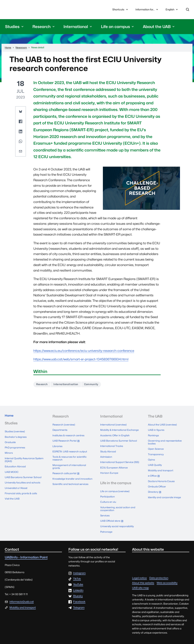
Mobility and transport (161, 468)
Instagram (79, 569)
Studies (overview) (16, 434)
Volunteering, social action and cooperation (119, 507)
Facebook (79, 598)
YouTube (78, 581)
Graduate (11, 444)
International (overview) (114, 426)
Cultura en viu (109, 501)
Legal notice (139, 574)
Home (10, 418)
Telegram (79, 604)
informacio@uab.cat (22, 598)
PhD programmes (15, 449)
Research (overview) (65, 426)
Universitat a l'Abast (17, 486)
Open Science (156, 449)
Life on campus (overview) (116, 491)
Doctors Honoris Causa (162, 478)
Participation (108, 496)
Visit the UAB (13, 496)
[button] (20, 113)
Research (43, 386)
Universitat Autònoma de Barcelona (38, 10)
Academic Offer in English (116, 436)
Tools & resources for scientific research (71, 457)
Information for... (147, 10)
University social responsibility (118, 523)
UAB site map (140, 584)
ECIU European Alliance (115, 468)
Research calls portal (68, 472)
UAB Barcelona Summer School (24, 476)
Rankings (154, 436)
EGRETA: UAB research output (71, 450)
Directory (156, 488)
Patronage (107, 528)
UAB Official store (113, 519)
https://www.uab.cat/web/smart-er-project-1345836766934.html (81, 360)
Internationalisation (70, 386)
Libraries (58, 446)
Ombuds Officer (158, 483)
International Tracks (112, 446)
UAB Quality (155, 463)
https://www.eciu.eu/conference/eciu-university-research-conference (84, 352)
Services (105, 514)
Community (99, 386)
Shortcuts (120, 10)
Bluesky (78, 592)
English (172, 11)
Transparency (156, 454)
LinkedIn (78, 587)
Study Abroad (108, 450)
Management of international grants (70, 465)
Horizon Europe (110, 473)
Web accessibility (167, 579)
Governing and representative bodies (166, 442)
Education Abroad (16, 467)
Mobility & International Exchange (120, 431)
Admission (106, 455)
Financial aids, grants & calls (22, 491)
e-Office (155, 473)
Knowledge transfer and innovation (67, 478)
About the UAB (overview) (163, 426)
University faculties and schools (24, 481)
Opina (152, 458)
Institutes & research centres (70, 436)
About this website (143, 579)
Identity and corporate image (165, 493)
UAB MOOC (12, 471)
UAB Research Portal (68, 441)
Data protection (159, 574)
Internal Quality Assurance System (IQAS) (21, 460)
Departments (61, 431)
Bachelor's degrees (16, 439)
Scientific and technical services (72, 484)
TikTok (77, 575)
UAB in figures (156, 431)
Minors (9, 454)
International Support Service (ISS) (118, 462)
